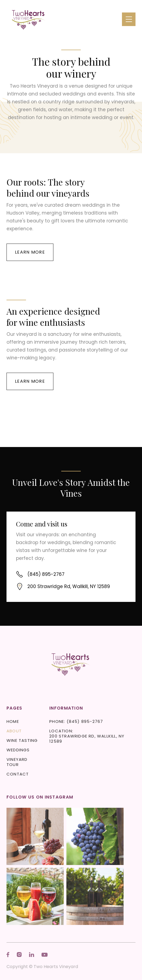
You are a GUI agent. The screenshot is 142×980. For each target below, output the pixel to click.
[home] (29, 19)
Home (13, 721)
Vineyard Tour (17, 762)
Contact (18, 774)
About (14, 731)
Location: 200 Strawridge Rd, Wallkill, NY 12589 (87, 736)
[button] (129, 19)
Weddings (18, 750)
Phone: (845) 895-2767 (76, 721)
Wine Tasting (22, 740)
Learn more (30, 252)
